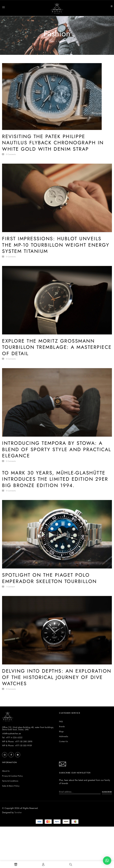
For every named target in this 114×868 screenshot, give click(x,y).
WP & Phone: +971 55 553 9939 (17, 746)
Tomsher (18, 812)
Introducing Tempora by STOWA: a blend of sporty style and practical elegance (57, 449)
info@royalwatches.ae (11, 734)
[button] (109, 8)
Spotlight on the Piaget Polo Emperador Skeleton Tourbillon (49, 578)
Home (52, 41)
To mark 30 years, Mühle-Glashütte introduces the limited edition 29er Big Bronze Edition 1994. (55, 479)
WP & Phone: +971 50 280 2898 (17, 742)
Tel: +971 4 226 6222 (12, 738)
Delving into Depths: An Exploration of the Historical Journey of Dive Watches (57, 677)
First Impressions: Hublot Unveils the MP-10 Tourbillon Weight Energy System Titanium (56, 245)
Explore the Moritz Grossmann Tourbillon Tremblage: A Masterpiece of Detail (57, 347)
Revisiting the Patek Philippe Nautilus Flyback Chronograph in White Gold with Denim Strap (53, 143)
